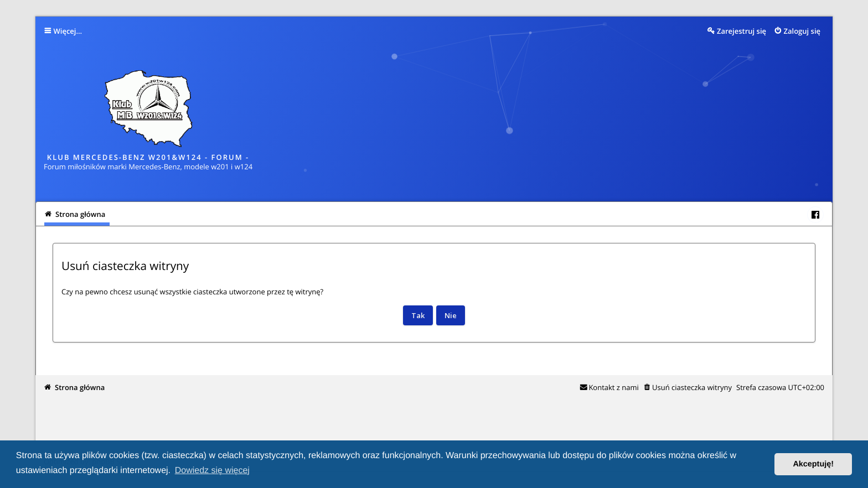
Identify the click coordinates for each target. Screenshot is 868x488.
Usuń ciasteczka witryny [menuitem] (692, 387)
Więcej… (68, 31)
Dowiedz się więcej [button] (212, 471)
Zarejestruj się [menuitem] (742, 31)
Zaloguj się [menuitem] (802, 31)
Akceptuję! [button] (813, 464)
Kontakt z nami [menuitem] (613, 387)
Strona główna (80, 387)
